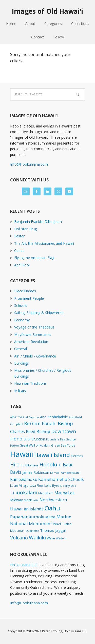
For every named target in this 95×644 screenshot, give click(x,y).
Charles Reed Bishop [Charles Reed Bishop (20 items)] (30, 431)
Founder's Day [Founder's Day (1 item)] (55, 439)
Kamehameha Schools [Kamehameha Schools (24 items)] (61, 479)
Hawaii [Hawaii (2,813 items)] (22, 454)
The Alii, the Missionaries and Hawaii (44, 243)
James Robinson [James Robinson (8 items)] (36, 472)
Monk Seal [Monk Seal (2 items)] (31, 500)
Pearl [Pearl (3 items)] (57, 524)
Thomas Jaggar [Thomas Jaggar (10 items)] (53, 530)
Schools (21, 305)
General (21, 349)
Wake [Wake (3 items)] (51, 538)
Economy (22, 320)
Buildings (22, 363)
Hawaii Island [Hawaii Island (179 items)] (52, 455)
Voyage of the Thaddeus (34, 327)
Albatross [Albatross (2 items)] (17, 417)
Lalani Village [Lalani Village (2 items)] (19, 485)
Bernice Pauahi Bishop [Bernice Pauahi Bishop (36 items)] (49, 423)
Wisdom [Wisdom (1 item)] (61, 538)
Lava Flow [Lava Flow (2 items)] (36, 485)
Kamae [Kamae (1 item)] (55, 473)
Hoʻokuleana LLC (24, 565)
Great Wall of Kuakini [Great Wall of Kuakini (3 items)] (35, 445)
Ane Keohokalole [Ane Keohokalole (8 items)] (54, 417)
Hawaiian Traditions (30, 383)
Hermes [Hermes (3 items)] (77, 456)
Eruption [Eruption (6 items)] (38, 439)
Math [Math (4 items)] (50, 493)
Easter (19, 236)
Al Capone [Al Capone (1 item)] (32, 417)
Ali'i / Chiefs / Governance (35, 356)
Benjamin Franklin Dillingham (38, 221)
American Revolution (31, 342)
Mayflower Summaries (33, 334)
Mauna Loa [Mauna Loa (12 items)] (64, 493)
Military (20, 391)
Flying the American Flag (34, 258)
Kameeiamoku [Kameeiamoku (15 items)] (24, 479)
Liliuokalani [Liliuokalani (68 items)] (24, 492)
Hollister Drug (25, 229)
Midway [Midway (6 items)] (16, 500)
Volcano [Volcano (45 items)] (19, 538)
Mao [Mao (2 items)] (41, 493)
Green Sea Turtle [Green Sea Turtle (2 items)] (63, 445)
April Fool (22, 265)
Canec (19, 251)
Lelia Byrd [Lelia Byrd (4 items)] (52, 485)
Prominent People (29, 298)
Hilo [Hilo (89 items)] (15, 464)
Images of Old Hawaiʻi (48, 11)
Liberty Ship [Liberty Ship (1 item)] (68, 486)
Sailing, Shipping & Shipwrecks (39, 313)
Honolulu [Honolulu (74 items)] (51, 464)
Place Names (25, 291)
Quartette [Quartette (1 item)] (32, 531)
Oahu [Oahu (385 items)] (52, 508)
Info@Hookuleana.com (29, 164)
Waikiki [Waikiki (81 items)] (37, 537)
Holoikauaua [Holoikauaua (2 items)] (30, 465)
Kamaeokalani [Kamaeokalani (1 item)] (70, 473)
